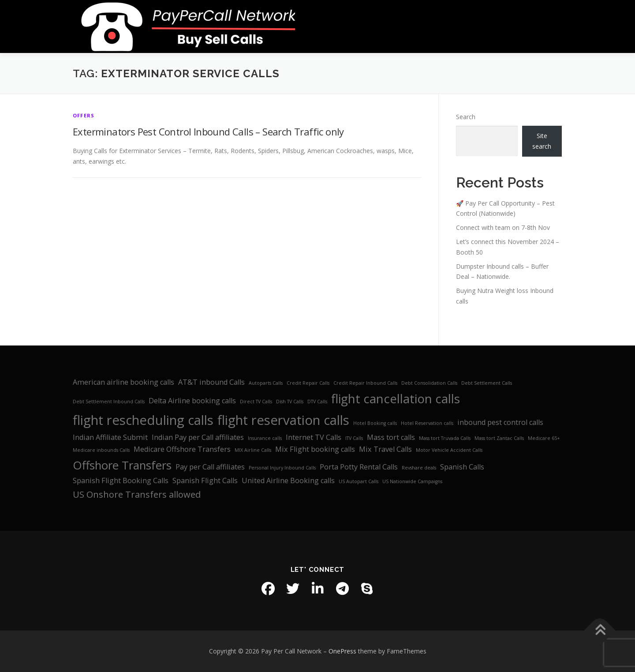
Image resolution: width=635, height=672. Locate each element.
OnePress (342, 651)
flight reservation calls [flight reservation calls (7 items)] (283, 420)
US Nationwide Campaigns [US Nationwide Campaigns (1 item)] (412, 481)
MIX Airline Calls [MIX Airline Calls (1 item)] (253, 450)
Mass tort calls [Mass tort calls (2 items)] (391, 437)
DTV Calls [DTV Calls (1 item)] (317, 402)
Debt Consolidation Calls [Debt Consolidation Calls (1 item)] (429, 383)
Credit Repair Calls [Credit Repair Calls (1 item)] (308, 383)
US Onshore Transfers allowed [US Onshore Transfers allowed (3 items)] (137, 494)
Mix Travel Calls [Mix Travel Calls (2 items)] (385, 449)
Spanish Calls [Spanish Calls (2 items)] (462, 467)
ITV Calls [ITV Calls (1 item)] (354, 438)
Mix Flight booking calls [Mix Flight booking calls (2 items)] (315, 449)
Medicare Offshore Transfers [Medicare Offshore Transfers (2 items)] (182, 449)
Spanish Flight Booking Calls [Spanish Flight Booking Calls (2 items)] (121, 481)
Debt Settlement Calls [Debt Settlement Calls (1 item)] (487, 383)
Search (466, 117)
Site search (542, 141)
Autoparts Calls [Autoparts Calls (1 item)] (266, 383)
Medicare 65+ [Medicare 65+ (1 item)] (544, 438)
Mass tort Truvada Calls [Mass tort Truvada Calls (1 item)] (445, 438)
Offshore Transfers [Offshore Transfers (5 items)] (122, 465)
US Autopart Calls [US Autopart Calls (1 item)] (359, 481)
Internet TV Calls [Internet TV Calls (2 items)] (314, 437)
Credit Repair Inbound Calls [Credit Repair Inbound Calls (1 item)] (365, 383)
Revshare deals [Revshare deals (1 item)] (419, 468)
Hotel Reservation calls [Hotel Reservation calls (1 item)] (427, 423)
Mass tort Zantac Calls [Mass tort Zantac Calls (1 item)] (499, 438)
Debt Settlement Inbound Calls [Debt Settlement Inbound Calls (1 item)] (109, 402)
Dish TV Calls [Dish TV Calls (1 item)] (290, 402)
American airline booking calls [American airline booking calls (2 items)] (123, 382)
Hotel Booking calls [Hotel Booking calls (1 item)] (375, 423)
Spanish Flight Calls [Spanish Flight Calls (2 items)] (205, 481)
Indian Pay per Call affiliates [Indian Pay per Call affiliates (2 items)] (198, 437)
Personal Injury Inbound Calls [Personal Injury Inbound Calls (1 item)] (282, 468)
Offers (84, 115)
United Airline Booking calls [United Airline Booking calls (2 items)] (288, 481)
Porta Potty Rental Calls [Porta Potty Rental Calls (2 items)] (359, 467)
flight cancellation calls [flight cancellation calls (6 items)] (396, 398)
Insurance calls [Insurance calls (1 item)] (265, 438)
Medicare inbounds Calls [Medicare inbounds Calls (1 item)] (101, 450)
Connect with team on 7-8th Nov (503, 227)
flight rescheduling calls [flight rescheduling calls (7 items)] (143, 420)
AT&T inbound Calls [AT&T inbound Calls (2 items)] (211, 382)
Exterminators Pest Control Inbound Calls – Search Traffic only (208, 131)
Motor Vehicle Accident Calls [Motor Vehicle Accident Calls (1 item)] (449, 450)
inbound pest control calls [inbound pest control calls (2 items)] (500, 422)
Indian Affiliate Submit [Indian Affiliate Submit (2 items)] (110, 437)
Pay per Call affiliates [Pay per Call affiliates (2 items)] (210, 467)
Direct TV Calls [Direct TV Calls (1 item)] (256, 402)
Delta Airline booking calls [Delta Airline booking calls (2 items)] (192, 401)
